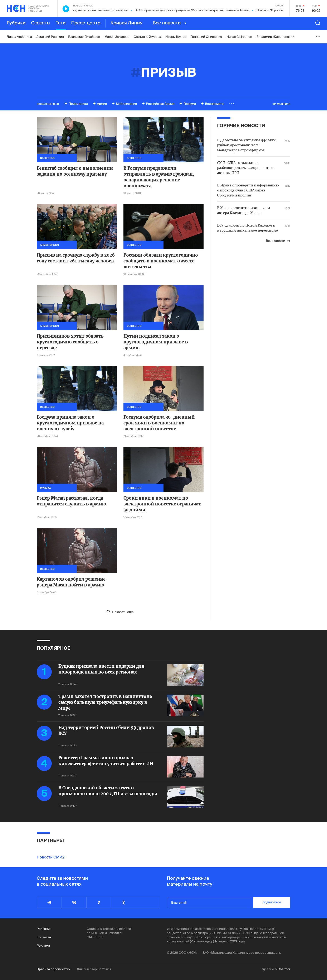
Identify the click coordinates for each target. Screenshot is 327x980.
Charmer (284, 969)
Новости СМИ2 (51, 857)
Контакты (44, 937)
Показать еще (123, 612)
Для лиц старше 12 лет (94, 969)
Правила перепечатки (54, 969)
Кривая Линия (126, 23)
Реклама (43, 946)
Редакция (44, 929)
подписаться (272, 903)
